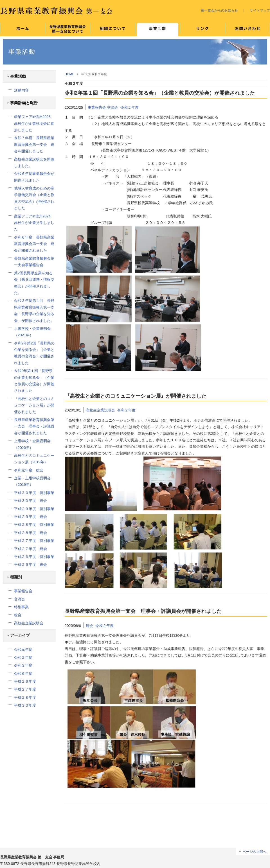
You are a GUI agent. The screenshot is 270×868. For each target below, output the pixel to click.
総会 (18, 615)
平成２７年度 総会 (31, 549)
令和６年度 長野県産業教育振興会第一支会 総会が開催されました (34, 244)
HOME (69, 74)
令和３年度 (23, 665)
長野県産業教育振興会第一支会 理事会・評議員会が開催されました (34, 426)
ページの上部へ (255, 852)
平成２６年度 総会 (31, 565)
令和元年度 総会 (29, 470)
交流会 (20, 599)
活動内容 (21, 90)
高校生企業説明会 (29, 623)
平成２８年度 (25, 697)
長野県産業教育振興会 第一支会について (67, 30)
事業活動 (18, 76)
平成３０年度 (25, 705)
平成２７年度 (25, 689)
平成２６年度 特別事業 (34, 557)
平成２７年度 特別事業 (34, 541)
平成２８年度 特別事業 (34, 525)
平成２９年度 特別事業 (34, 509)
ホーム (22, 30)
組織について (112, 30)
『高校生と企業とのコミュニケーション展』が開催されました (34, 405)
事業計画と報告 (24, 103)
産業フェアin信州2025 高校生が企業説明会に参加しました (34, 123)
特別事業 (21, 607)
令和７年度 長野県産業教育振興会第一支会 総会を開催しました (34, 144)
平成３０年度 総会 (31, 501)
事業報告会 (23, 591)
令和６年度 (23, 674)
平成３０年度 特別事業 (34, 493)
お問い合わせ (247, 30)
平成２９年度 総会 (31, 517)
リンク (202, 30)
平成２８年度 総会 (31, 533)
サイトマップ (260, 10)
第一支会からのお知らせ (219, 10)
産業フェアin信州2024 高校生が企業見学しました (34, 223)
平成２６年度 (25, 681)
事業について (157, 30)
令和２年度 (23, 657)
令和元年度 (23, 650)
